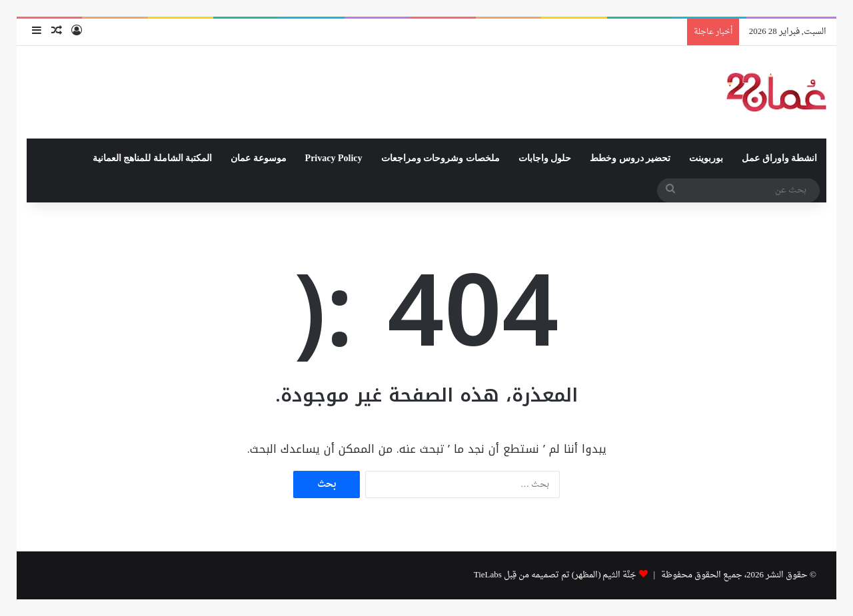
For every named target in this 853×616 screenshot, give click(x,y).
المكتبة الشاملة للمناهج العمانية (153, 158)
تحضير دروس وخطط (630, 158)
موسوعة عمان (259, 158)
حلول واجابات (545, 158)
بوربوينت (706, 158)
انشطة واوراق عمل (779, 158)
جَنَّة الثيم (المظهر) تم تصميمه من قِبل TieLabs (555, 575)
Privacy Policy (334, 158)
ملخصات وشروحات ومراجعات (440, 158)
